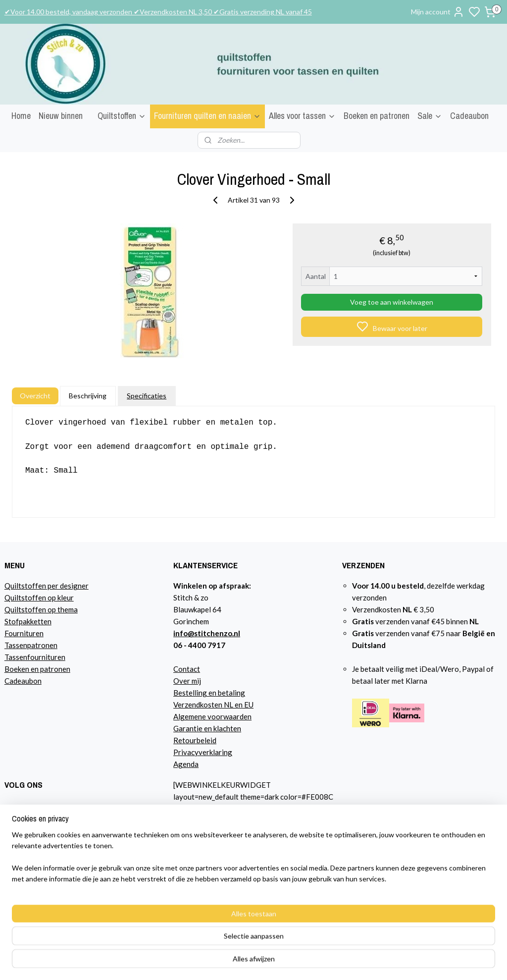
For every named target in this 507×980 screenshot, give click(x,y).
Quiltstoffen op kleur (39, 598)
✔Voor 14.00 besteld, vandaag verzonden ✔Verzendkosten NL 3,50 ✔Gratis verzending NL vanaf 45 (158, 12)
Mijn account (438, 12)
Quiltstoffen (122, 116)
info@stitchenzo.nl (207, 633)
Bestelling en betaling (209, 693)
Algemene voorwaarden (212, 716)
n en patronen (48, 669)
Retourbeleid (195, 740)
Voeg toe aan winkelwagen (392, 302)
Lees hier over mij (33, 867)
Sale (430, 116)
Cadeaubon (469, 116)
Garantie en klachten (207, 728)
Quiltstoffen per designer (47, 586)
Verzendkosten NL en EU (213, 705)
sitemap (345, 962)
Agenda (186, 764)
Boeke (15, 669)
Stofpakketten (28, 621)
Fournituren (24, 633)
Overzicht (35, 396)
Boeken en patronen (377, 116)
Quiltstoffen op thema (41, 609)
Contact (187, 669)
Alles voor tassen (302, 116)
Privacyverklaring (203, 752)
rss (363, 962)
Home (21, 116)
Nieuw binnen (61, 116)
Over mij (187, 681)
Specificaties (147, 396)
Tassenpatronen (31, 645)
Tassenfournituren (35, 657)
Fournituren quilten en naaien (207, 116)
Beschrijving (88, 396)
